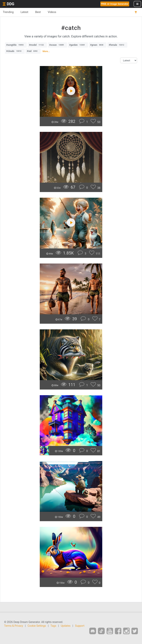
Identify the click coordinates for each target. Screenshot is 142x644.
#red (33, 51)
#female (117, 45)
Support (80, 626)
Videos (52, 12)
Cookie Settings (37, 626)
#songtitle (16, 45)
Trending (8, 12)
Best (38, 12)
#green (98, 45)
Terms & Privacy (14, 626)
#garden (78, 45)
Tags (53, 626)
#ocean (57, 45)
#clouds (15, 51)
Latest (24, 12)
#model (37, 45)
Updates (66, 626)
